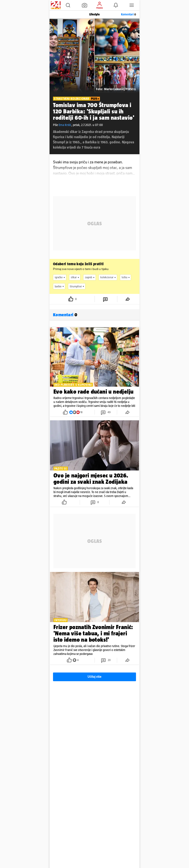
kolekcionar (109, 277)
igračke (60, 277)
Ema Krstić (65, 125)
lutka (126, 277)
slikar (75, 277)
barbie (60, 286)
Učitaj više (94, 677)
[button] (68, 5)
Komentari (128, 14)
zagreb (90, 277)
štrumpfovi (77, 286)
